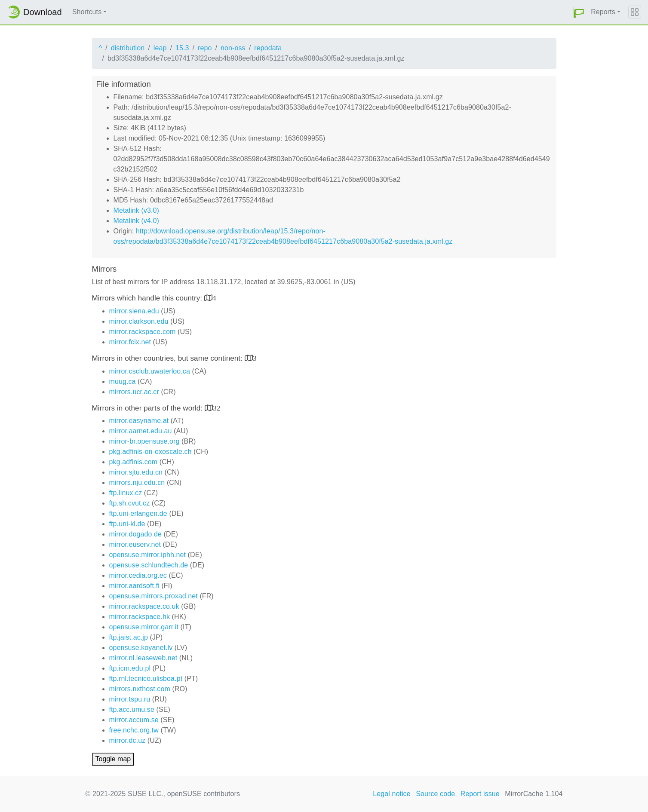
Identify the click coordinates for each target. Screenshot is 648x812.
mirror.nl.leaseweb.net (143, 658)
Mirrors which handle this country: (148, 298)
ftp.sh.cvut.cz (130, 503)
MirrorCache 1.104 (534, 794)
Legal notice (392, 794)
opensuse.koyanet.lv (141, 648)
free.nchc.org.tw (134, 730)
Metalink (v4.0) (136, 221)
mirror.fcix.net (130, 342)
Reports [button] (603, 12)
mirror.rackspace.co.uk (144, 606)
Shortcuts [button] (87, 12)
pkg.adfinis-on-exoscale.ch (150, 452)
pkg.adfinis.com (134, 462)
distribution (128, 48)
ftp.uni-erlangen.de (138, 513)
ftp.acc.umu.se (132, 709)
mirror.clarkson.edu (139, 321)
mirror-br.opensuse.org (144, 441)
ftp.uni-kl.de (127, 524)
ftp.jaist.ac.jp (129, 637)
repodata (268, 48)
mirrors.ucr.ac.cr (134, 392)
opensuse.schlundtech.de (149, 565)
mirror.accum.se (134, 720)
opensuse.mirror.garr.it (144, 627)
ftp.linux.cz (126, 493)
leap (160, 48)
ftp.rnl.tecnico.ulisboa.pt (146, 679)
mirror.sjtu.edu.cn (136, 472)
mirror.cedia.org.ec (138, 575)
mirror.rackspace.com (143, 332)
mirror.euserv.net (135, 544)
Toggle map (113, 759)
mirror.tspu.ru (130, 699)
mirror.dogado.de (136, 534)
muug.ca (123, 381)
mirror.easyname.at (139, 421)
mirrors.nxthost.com (140, 689)
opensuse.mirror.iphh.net (148, 555)
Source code (435, 794)
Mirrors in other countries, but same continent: (168, 358)
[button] (579, 12)
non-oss (233, 48)
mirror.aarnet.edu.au (141, 431)
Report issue (480, 794)
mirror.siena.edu (134, 311)
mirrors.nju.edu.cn (137, 483)
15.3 (182, 48)
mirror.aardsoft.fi (134, 586)
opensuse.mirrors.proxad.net (154, 596)
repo (205, 48)
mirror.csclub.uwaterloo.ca (150, 371)
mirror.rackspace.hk (140, 617)
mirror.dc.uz (127, 740)
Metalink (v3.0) (136, 210)
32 (217, 408)
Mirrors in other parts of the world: (149, 408)
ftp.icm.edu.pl (130, 668)
